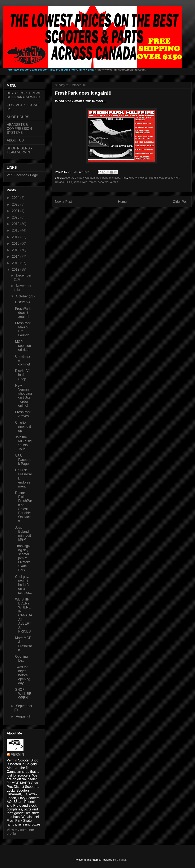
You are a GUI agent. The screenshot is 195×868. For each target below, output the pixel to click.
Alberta (69, 178)
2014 (16, 257)
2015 (16, 250)
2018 (16, 230)
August (22, 716)
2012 (16, 269)
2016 (16, 244)
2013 (16, 263)
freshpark (102, 178)
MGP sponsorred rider (23, 346)
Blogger (121, 860)
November (24, 286)
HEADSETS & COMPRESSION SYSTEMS (19, 129)
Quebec (76, 182)
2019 (16, 224)
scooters (103, 182)
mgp (124, 178)
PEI (68, 182)
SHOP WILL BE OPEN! (23, 694)
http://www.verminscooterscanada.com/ (120, 70)
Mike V (133, 178)
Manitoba (115, 178)
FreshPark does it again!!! (23, 313)
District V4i (23, 302)
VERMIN (17, 754)
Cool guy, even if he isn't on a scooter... (23, 585)
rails (85, 182)
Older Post (181, 202)
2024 (16, 198)
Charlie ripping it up (23, 426)
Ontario (59, 182)
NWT (176, 178)
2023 (16, 204)
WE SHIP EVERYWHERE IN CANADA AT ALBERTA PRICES (24, 615)
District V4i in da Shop (23, 375)
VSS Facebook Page (22, 175)
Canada (90, 178)
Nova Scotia (165, 178)
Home (122, 202)
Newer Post (63, 202)
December (24, 275)
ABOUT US (15, 140)
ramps (93, 182)
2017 (16, 237)
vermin (114, 182)
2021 (16, 211)
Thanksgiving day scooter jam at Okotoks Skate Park (23, 558)
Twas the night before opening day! (23, 675)
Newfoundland (147, 178)
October (22, 296)
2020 (16, 217)
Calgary (79, 178)
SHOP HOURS (18, 117)
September (24, 706)
